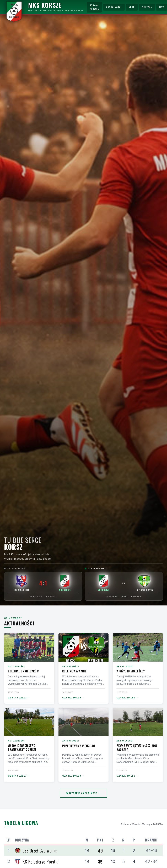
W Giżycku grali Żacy (131, 671)
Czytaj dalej (19, 698)
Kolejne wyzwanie (74, 671)
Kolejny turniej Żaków (23, 671)
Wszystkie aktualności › (83, 793)
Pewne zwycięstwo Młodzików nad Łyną (137, 747)
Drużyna (147, 7)
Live (161, 7)
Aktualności (114, 7)
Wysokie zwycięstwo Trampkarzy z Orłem (22, 747)
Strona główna (94, 7)
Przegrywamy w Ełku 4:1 (79, 746)
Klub (132, 7)
